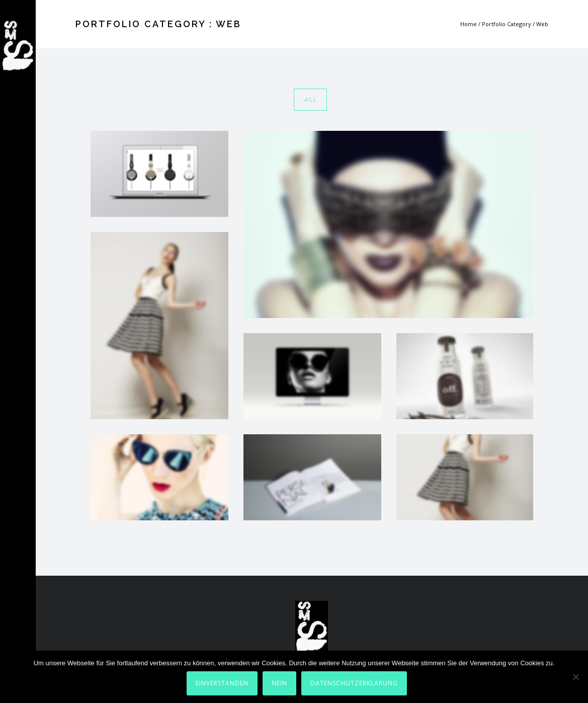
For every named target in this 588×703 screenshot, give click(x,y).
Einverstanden (222, 683)
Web (542, 24)
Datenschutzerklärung (354, 683)
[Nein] (575, 677)
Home (469, 24)
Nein (279, 683)
